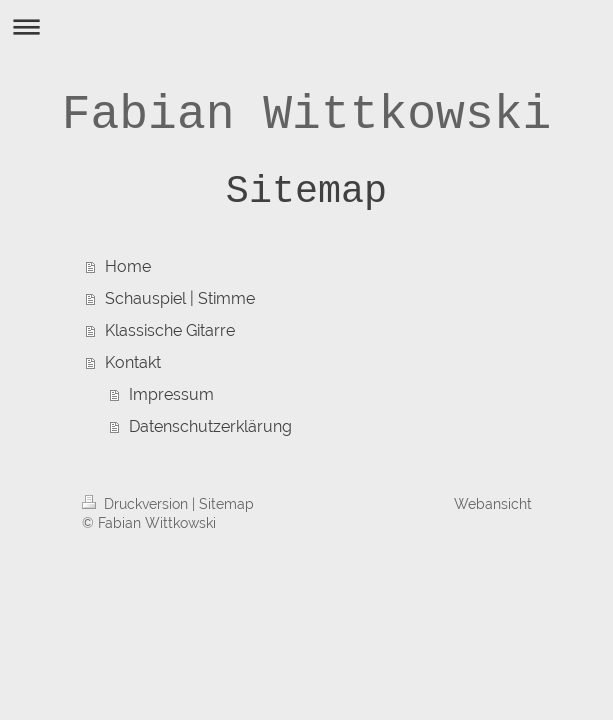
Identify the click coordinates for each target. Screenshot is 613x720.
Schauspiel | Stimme (180, 298)
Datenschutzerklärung (210, 426)
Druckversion (137, 504)
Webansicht (493, 504)
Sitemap (226, 504)
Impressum (171, 394)
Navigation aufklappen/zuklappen (306, 26)
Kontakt (133, 362)
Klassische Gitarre (170, 330)
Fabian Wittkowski (307, 115)
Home (128, 266)
